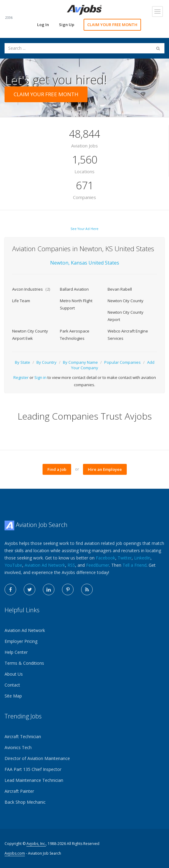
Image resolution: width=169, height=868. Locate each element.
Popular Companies (122, 362)
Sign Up (67, 25)
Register (21, 377)
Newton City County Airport (126, 316)
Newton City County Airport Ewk (30, 335)
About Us (14, 674)
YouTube (13, 565)
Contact (12, 685)
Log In (43, 25)
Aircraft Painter (19, 791)
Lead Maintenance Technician (34, 780)
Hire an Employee (105, 469)
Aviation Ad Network (45, 565)
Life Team (21, 301)
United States (104, 263)
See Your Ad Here (84, 229)
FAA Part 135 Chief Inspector (33, 769)
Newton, (60, 263)
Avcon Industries (31, 289)
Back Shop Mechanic (25, 802)
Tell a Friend (135, 565)
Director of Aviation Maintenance (37, 758)
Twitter (125, 558)
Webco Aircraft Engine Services (128, 335)
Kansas (80, 263)
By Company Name (80, 362)
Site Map (13, 696)
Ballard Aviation (74, 289)
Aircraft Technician (23, 736)
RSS (71, 565)
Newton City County (126, 301)
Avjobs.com (15, 853)
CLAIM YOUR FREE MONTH (112, 25)
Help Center (16, 652)
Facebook (105, 558)
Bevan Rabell (120, 289)
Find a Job (57, 469)
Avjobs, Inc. (36, 844)
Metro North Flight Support (76, 304)
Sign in (40, 377)
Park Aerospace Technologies (75, 335)
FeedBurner (98, 565)
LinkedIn (142, 558)
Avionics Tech (18, 747)
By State (22, 362)
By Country (47, 362)
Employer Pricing (21, 641)
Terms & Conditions (24, 663)
